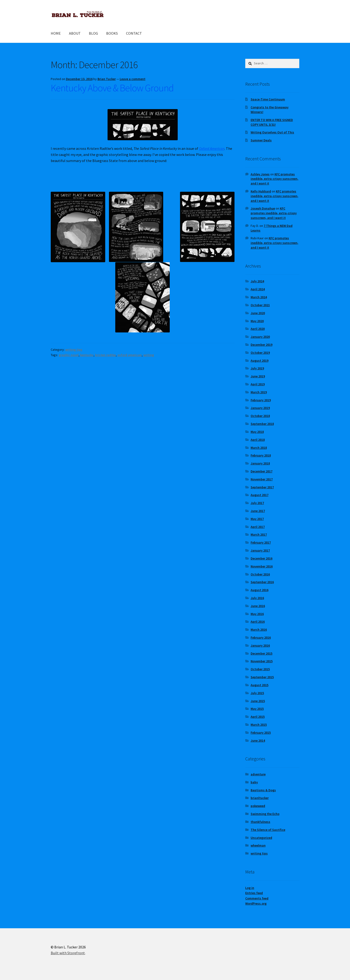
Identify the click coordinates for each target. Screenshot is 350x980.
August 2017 (260, 495)
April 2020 (258, 329)
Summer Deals (261, 140)
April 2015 (258, 717)
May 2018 (257, 432)
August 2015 (260, 685)
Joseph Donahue (263, 208)
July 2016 (257, 598)
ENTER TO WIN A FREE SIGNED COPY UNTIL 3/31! (272, 122)
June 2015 (258, 701)
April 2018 (258, 440)
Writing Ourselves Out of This (272, 132)
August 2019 (260, 361)
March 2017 (259, 534)
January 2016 (260, 645)
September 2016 (262, 582)
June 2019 (258, 376)
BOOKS (112, 33)
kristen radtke (105, 355)
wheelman (258, 845)
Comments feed (257, 898)
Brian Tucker (107, 79)
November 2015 (262, 661)
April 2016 (258, 622)
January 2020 (260, 337)
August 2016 (260, 590)
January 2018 (260, 463)
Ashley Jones (260, 174)
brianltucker (260, 798)
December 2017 (262, 471)
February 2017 (261, 542)
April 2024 (258, 289)
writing (149, 355)
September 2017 (262, 487)
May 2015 (257, 709)
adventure (258, 774)
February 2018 (261, 455)
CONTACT (134, 33)
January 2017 (260, 550)
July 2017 (257, 503)
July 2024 (257, 281)
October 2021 (260, 305)
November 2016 (262, 566)
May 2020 (257, 321)
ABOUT (75, 33)
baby (254, 782)
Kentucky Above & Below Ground (112, 88)
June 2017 (258, 511)
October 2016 (260, 574)
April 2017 (258, 527)
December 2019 (262, 345)
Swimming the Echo (265, 814)
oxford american (130, 355)
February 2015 (261, 733)
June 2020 (258, 313)
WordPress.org (256, 903)
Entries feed (254, 893)
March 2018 (259, 448)
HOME (56, 33)
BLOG (93, 33)
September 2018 (262, 424)
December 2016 (262, 558)
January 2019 (260, 408)
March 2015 (259, 725)
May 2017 (257, 519)
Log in (250, 888)
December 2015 (262, 653)
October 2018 (260, 416)
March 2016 (259, 630)
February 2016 (261, 637)
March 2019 (259, 392)
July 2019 (257, 368)
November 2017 (262, 479)
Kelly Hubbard (261, 191)
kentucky (87, 355)
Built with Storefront (68, 953)
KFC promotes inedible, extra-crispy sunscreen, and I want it (274, 179)
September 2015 (262, 677)
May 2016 (257, 614)
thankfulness (260, 822)
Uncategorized (261, 838)
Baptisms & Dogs (263, 790)
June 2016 (258, 606)
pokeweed (258, 806)
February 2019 (261, 400)
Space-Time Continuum (268, 99)
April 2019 (258, 384)
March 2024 (259, 297)
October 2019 (260, 353)
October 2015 (260, 669)
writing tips (74, 350)
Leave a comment (133, 79)
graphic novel (69, 355)
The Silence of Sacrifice (268, 830)
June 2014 (258, 741)
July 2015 (257, 693)
